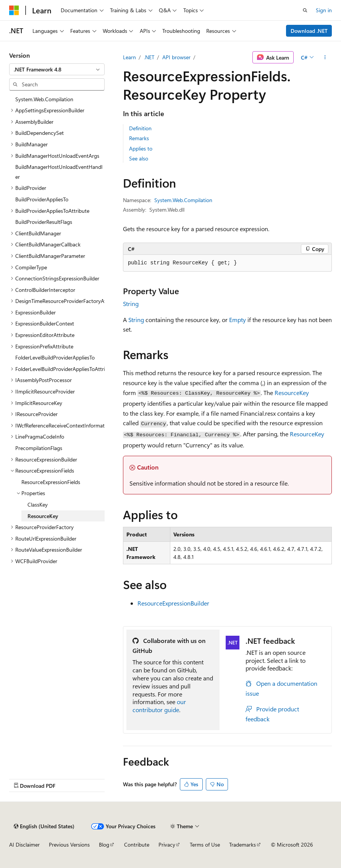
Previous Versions (69, 845)
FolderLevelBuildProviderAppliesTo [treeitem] (55, 357)
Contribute (137, 845)
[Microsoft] (14, 10)
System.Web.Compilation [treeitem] (44, 99)
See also (139, 158)
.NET (149, 57)
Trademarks (242, 845)
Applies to (141, 148)
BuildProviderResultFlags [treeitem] (44, 222)
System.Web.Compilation (183, 200)
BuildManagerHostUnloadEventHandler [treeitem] (59, 172)
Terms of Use (205, 845)
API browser (176, 57)
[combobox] (57, 70)
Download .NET (309, 31)
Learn (129, 57)
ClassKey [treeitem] (38, 504)
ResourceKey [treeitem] (43, 516)
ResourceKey (292, 393)
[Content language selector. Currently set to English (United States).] (44, 826)
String (131, 304)
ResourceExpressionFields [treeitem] (51, 482)
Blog (104, 845)
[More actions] (325, 57)
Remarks (139, 138)
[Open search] (305, 10)
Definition (140, 128)
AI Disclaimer (24, 845)
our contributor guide (159, 706)
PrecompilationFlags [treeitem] (39, 448)
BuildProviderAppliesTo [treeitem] (42, 199)
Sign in (324, 10)
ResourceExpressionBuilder (173, 603)
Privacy (167, 845)
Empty (238, 320)
